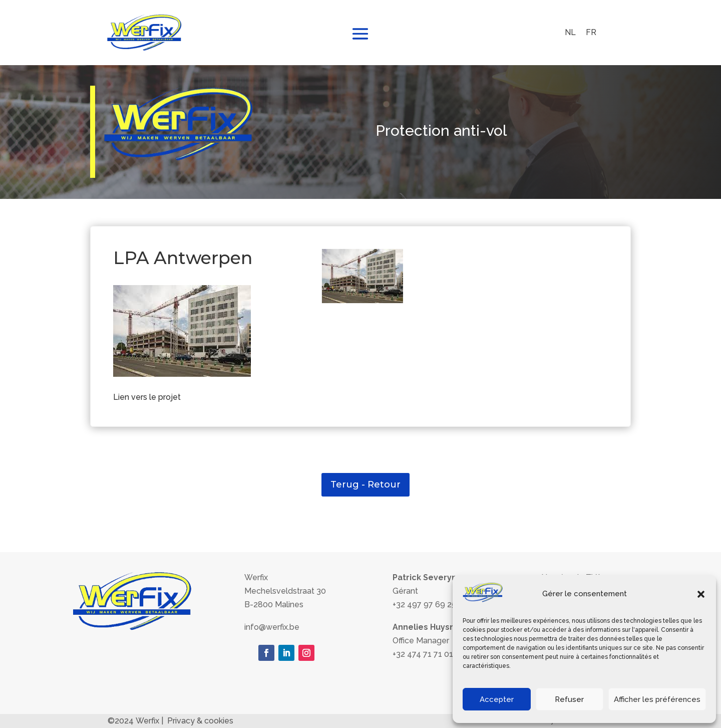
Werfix (147, 721)
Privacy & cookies (200, 721)
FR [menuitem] (591, 32)
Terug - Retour (366, 484)
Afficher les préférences (657, 699)
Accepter (497, 699)
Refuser (569, 699)
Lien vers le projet (147, 397)
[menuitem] (570, 33)
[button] (701, 594)
